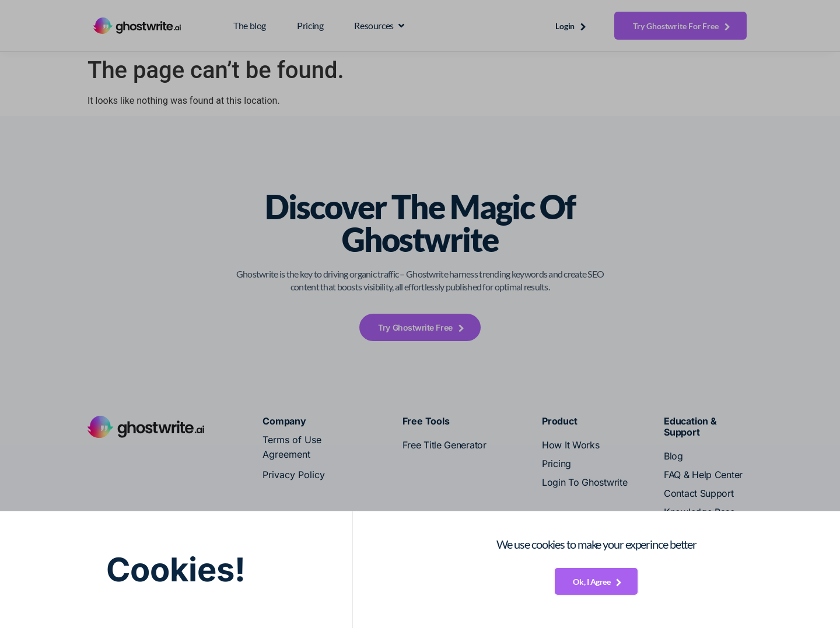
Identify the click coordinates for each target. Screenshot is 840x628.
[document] (420, 314)
